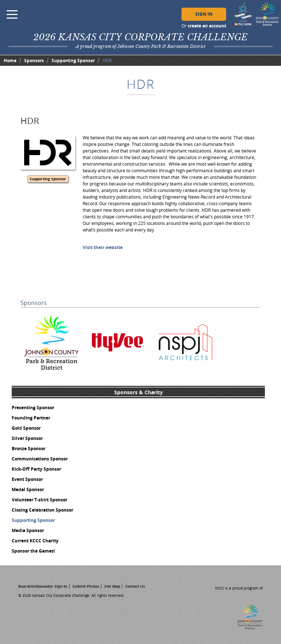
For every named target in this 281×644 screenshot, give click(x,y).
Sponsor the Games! (33, 551)
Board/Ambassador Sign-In (43, 586)
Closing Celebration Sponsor (42, 510)
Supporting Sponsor (73, 61)
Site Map (112, 586)
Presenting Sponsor (33, 408)
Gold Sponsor (26, 428)
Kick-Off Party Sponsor (36, 469)
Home (10, 61)
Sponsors (34, 61)
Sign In (204, 14)
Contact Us (135, 586)
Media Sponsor (28, 530)
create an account (207, 26)
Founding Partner (31, 418)
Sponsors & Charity (138, 392)
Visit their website (103, 247)
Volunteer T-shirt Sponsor (40, 500)
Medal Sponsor (28, 489)
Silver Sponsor (27, 438)
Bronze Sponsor (29, 449)
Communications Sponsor (40, 459)
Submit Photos (86, 586)
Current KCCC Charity (35, 541)
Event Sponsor (27, 479)
